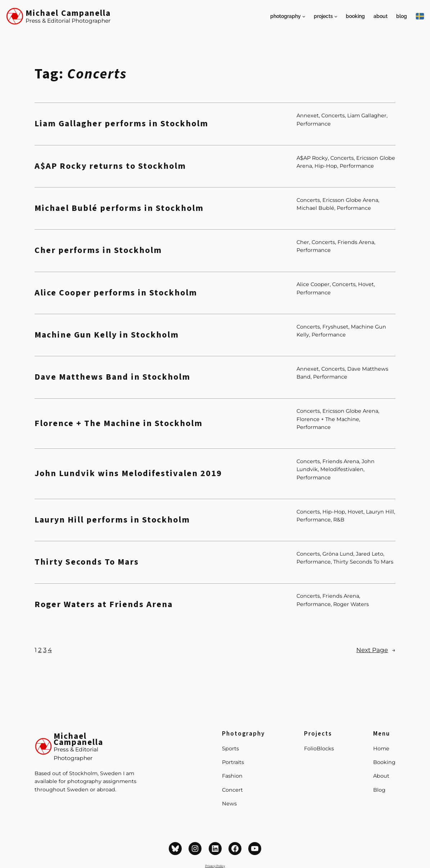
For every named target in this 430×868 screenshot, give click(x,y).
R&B (339, 520)
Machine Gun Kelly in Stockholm (107, 335)
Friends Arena (356, 242)
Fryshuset (335, 327)
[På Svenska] (420, 16)
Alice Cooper (313, 284)
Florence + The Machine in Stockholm (119, 424)
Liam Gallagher (367, 116)
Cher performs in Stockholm (98, 250)
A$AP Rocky (312, 158)
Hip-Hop (326, 166)
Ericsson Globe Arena (350, 200)
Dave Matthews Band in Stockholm (112, 377)
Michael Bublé (315, 208)
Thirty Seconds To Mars (87, 562)
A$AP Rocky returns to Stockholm (110, 166)
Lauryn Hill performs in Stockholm (112, 520)
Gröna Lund (338, 554)
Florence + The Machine (328, 419)
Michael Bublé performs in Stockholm (119, 208)
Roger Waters (351, 604)
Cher (303, 242)
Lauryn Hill (380, 512)
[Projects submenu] (336, 16)
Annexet (308, 116)
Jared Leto (370, 554)
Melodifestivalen (342, 469)
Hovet (366, 284)
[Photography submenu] (304, 16)
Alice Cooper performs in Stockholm (116, 293)
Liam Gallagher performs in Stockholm (121, 124)
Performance (314, 124)
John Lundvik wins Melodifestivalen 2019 (128, 474)
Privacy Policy (215, 866)
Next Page (376, 650)
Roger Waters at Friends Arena (104, 605)
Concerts (333, 116)
